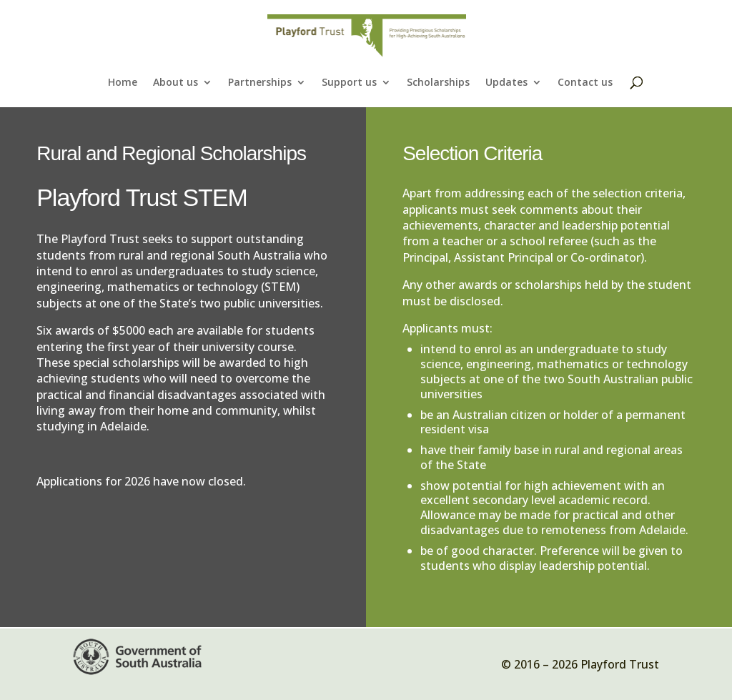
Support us (349, 83)
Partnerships (260, 83)
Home (123, 83)
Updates (506, 83)
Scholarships (438, 83)
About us (175, 83)
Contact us (585, 83)
